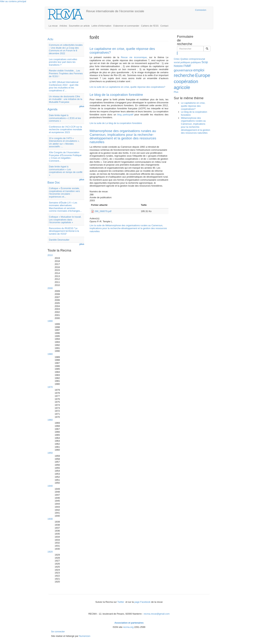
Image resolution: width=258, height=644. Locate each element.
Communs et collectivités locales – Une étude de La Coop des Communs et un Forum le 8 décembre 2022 (66, 49)
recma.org (128, 627)
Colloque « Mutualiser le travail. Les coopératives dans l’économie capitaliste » (65, 220)
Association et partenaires (129, 623)
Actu (50, 39)
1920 (50, 552)
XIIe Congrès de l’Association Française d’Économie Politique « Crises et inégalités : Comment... (65, 157)
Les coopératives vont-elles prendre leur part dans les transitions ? (63, 62)
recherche (184, 75)
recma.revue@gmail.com (157, 614)
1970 (50, 387)
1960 (50, 420)
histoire (178, 66)
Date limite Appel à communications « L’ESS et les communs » (65, 118)
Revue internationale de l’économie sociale (115, 11)
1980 (50, 354)
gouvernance (183, 70)
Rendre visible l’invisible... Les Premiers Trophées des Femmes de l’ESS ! (66, 73)
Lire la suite (127, 87)
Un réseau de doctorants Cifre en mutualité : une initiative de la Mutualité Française (66, 99)
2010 (50, 255)
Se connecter (58, 632)
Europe (203, 75)
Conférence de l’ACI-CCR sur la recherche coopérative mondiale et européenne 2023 (65, 130)
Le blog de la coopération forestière (116, 95)
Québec (185, 59)
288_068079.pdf (103, 211)
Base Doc (54, 183)
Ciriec (177, 59)
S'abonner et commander (126, 26)
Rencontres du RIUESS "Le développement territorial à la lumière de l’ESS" (64, 231)
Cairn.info (177, 10)
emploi (199, 70)
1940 (50, 486)
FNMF (187, 66)
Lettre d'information (101, 26)
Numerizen (85, 636)
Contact (164, 26)
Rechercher (177, 53)
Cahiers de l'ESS (150, 26)
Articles (63, 26)
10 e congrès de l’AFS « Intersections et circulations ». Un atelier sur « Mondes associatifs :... (64, 142)
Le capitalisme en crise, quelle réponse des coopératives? (122, 51)
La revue (53, 26)
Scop (205, 62)
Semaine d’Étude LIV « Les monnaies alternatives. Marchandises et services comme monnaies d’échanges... (65, 207)
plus (82, 106)
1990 (50, 321)
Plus (176, 92)
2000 (50, 288)
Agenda (52, 109)
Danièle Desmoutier (59, 240)
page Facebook (142, 602)
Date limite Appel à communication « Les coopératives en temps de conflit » (66, 171)
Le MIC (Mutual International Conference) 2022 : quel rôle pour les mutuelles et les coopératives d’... (64, 86)
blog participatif (126, 115)
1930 (50, 519)
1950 (50, 453)
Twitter (121, 602)
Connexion (201, 10)
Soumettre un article (79, 26)
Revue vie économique (133, 57)
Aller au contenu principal (13, 1)
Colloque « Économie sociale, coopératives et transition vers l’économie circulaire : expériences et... (64, 192)
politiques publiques (191, 62)
